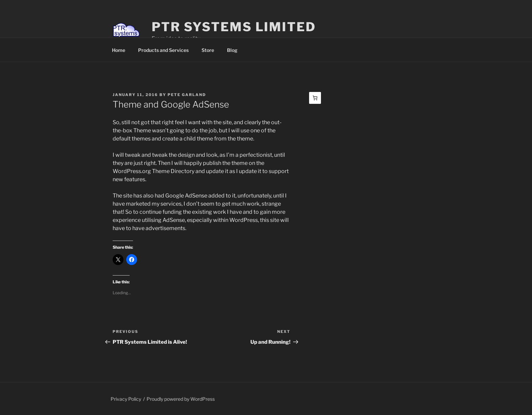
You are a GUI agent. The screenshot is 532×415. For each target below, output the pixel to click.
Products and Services (163, 50)
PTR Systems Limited (234, 27)
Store (208, 50)
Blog (232, 50)
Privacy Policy (126, 399)
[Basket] (315, 98)
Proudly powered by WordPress (181, 399)
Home (119, 50)
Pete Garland (187, 95)
